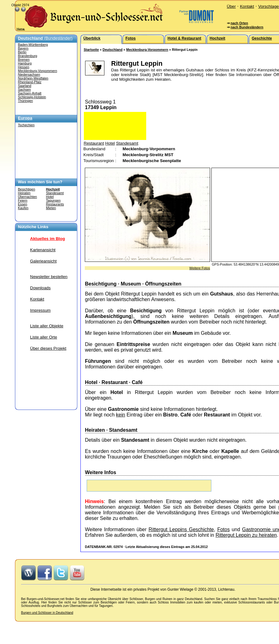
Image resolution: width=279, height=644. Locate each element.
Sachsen (24, 89)
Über (231, 6)
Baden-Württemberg (33, 45)
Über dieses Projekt (48, 348)
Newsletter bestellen (49, 277)
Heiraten (24, 193)
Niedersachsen (29, 74)
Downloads (41, 288)
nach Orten (239, 23)
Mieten (51, 208)
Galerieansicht (43, 261)
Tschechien (26, 125)
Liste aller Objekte (47, 326)
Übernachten (28, 197)
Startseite (91, 50)
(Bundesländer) (45, 38)
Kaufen (23, 208)
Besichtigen (27, 189)
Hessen (24, 67)
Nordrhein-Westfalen (33, 78)
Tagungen (53, 200)
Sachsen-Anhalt (30, 93)
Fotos (224, 529)
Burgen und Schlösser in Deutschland (47, 613)
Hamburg (25, 63)
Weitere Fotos (200, 268)
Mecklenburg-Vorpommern (38, 71)
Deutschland (113, 50)
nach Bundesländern (247, 27)
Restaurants (55, 204)
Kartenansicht (43, 250)
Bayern (23, 48)
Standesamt (55, 193)
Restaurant (94, 143)
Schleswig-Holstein (32, 97)
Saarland (25, 86)
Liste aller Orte (44, 337)
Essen (23, 204)
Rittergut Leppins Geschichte (181, 529)
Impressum (41, 310)
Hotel (50, 197)
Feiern (23, 200)
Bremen (24, 60)
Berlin (22, 52)
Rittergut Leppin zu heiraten (246, 535)
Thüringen (26, 101)
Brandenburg (28, 56)
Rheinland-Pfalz (30, 82)
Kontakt (247, 6)
